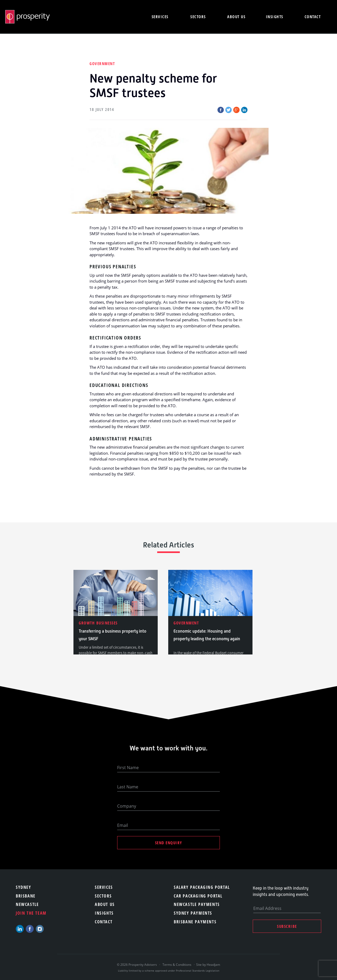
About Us (105, 904)
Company (127, 806)
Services (160, 17)
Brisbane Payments (195, 922)
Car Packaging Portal (198, 896)
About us (236, 17)
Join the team (31, 913)
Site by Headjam (208, 965)
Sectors (198, 17)
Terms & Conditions (177, 965)
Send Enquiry (169, 843)
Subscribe (287, 926)
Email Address (267, 908)
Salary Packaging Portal (202, 887)
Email (123, 825)
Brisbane (26, 896)
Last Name (128, 787)
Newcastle (27, 904)
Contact (313, 17)
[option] (116, 612)
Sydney (24, 887)
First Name (128, 768)
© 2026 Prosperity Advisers (137, 965)
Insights (275, 17)
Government (102, 64)
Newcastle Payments (197, 904)
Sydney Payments (193, 913)
